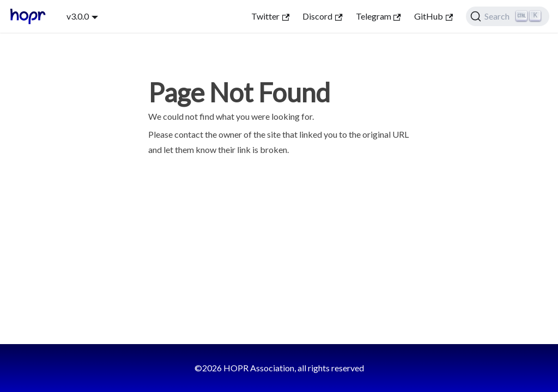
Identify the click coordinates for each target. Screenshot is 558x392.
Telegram (378, 16)
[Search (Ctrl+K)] (508, 16)
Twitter (270, 16)
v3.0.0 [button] (78, 16)
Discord (322, 16)
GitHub (433, 16)
